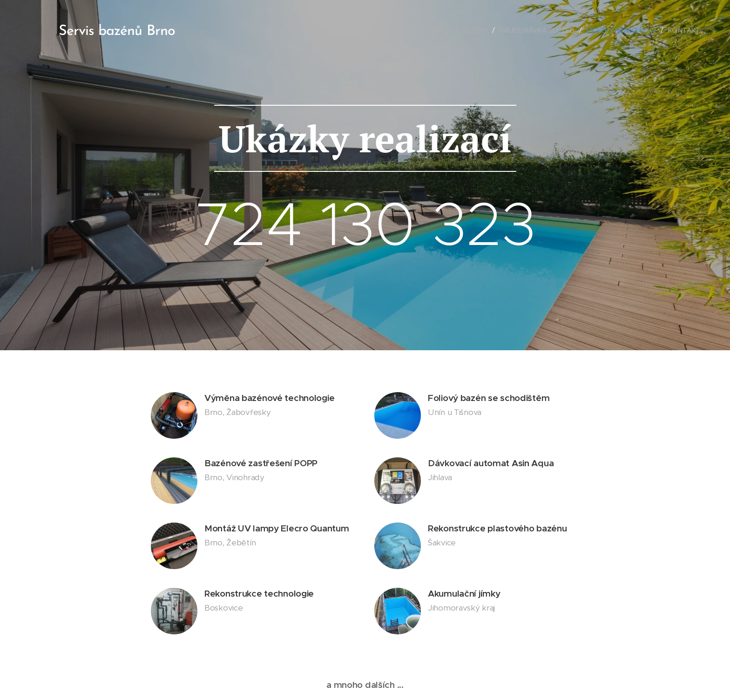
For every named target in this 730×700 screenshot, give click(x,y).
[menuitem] (460, 30)
